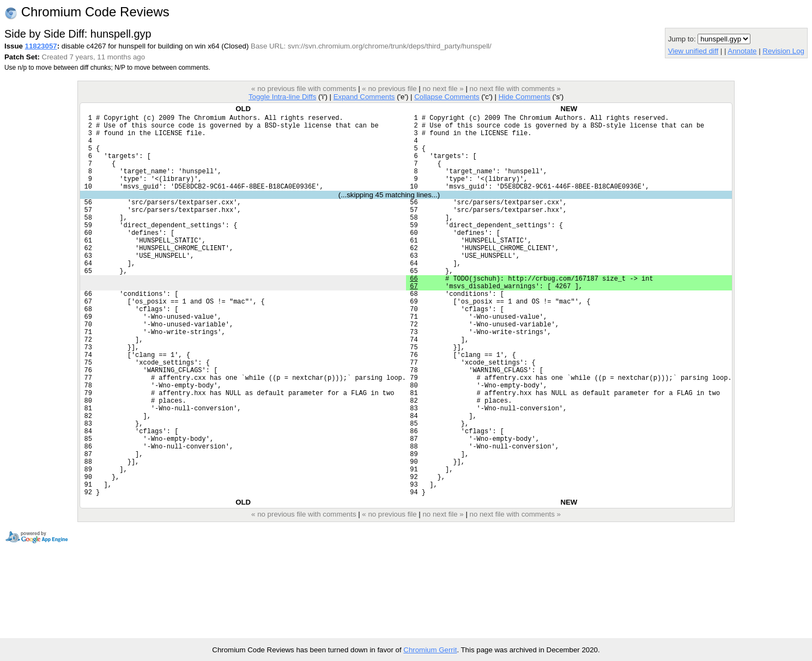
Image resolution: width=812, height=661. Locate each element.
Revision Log (783, 51)
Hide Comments (525, 97)
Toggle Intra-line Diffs (282, 97)
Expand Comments (364, 97)
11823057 (41, 46)
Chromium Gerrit (430, 650)
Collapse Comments (447, 97)
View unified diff (693, 51)
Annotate (742, 51)
